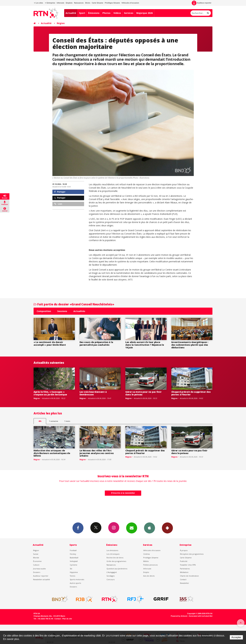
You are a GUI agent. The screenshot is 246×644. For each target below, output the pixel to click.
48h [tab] (40, 421)
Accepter (236, 637)
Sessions (62, 311)
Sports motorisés (77, 579)
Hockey (73, 554)
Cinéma (146, 554)
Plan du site (67, 619)
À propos (184, 550)
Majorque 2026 (144, 13)
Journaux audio (39, 569)
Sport (82, 13)
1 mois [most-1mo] (67, 421)
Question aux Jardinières (117, 569)
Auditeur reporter (41, 576)
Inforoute (61, 3)
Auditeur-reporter (202, 3)
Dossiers (37, 572)
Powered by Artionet (179, 616)
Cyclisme (74, 565)
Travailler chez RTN (188, 565)
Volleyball (74, 561)
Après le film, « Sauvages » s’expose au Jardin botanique (50, 393)
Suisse (36, 554)
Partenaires (185, 569)
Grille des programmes (116, 561)
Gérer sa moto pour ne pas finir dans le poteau (143, 393)
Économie (37, 561)
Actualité (71, 13)
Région (61, 23)
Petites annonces (150, 565)
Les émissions (112, 550)
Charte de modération (189, 576)
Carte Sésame (98, 3)
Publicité (184, 561)
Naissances (79, 3)
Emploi (146, 572)
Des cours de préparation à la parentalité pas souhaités (96, 343)
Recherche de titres (115, 558)
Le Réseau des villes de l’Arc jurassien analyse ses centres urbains (97, 453)
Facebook (78, 528)
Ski (71, 569)
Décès (88, 3)
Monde (36, 558)
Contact (183, 579)
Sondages (111, 576)
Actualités (79, 311)
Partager (60, 192)
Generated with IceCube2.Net (201, 616)
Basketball (74, 558)
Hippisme (74, 572)
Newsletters (132, 528)
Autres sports (75, 583)
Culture (36, 565)
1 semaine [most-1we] (53, 421)
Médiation (184, 572)
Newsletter (184, 583)
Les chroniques (113, 554)
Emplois (69, 3)
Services (129, 13)
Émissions (94, 13)
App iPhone (150, 528)
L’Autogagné (112, 572)
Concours (111, 579)
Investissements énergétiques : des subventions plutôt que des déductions (190, 345)
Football (73, 550)
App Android (167, 528)
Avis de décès (149, 576)
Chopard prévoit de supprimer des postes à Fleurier (191, 393)
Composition (44, 311)
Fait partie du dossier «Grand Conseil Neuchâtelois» (74, 304)
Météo (146, 561)
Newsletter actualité (41, 579)
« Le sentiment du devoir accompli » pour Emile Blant (50, 343)
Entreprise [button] (50, 3)
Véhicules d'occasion (130, 3)
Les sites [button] (38, 3)
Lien (58, 204)
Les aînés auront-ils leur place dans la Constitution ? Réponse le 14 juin (145, 345)
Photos (106, 13)
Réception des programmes (192, 554)
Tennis (72, 576)
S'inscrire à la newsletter (123, 493)
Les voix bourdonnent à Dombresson (93, 393)
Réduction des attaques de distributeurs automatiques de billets (52, 453)
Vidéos (117, 13)
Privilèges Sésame (112, 3)
